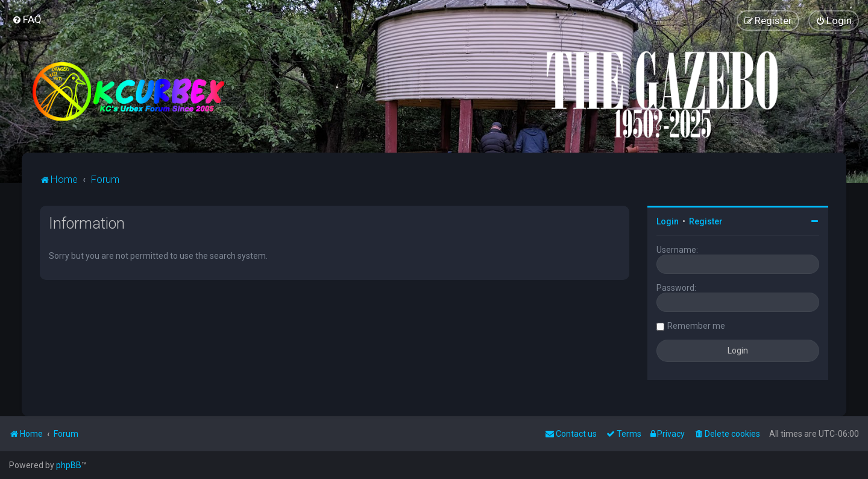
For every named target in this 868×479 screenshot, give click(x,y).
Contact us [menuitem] (571, 434)
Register (706, 221)
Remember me (696, 326)
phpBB (69, 465)
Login (668, 221)
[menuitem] (27, 19)
